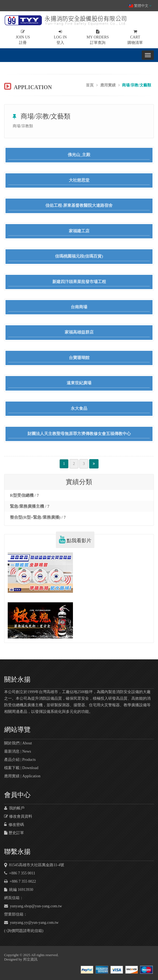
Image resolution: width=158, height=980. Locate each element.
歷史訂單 (14, 833)
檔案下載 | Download (21, 768)
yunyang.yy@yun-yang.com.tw (31, 923)
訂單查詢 (98, 37)
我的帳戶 (14, 808)
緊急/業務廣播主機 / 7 (30, 506)
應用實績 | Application (22, 776)
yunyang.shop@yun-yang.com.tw (33, 906)
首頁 (90, 85)
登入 (60, 37)
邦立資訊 (30, 959)
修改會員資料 (18, 816)
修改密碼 (14, 825)
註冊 (23, 37)
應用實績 (108, 85)
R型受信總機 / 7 (24, 495)
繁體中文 (140, 6)
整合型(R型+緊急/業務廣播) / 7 (38, 517)
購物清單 (135, 37)
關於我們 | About (18, 743)
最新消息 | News (18, 751)
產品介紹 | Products (20, 760)
